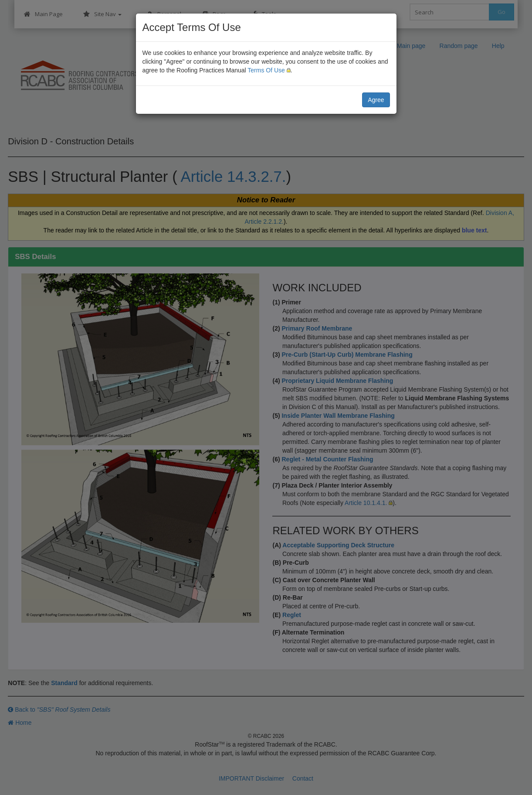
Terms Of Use (266, 70)
